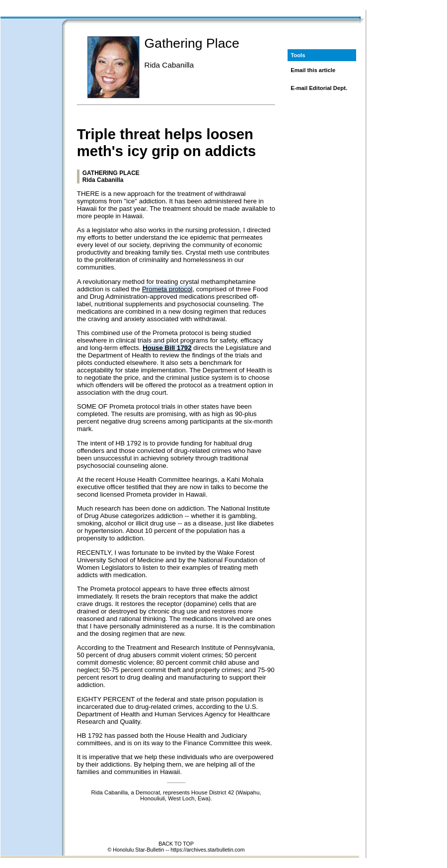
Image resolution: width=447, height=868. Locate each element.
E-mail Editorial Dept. (319, 88)
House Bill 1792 (167, 348)
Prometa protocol (167, 289)
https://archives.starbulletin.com (207, 850)
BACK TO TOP (176, 844)
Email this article (313, 70)
